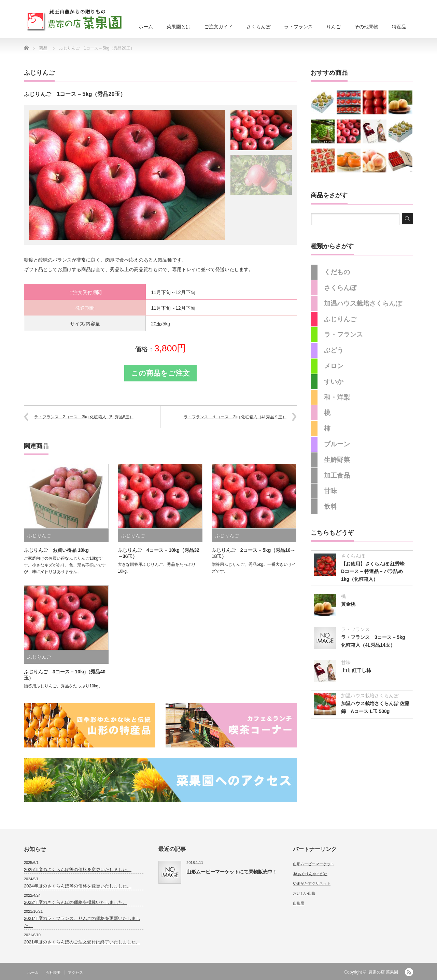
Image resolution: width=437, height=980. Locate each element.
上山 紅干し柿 (356, 670)
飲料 (330, 507)
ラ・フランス (298, 27)
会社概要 (53, 972)
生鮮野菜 (337, 460)
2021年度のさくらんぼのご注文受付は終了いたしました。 (82, 942)
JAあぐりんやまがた (310, 874)
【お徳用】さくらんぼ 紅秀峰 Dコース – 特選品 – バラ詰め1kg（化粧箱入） (375, 571)
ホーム (146, 27)
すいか (334, 382)
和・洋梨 (337, 397)
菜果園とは (179, 27)
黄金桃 (348, 604)
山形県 (299, 903)
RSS (409, 972)
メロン (334, 366)
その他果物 (366, 27)
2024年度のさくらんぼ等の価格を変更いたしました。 (78, 886)
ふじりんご (39, 73)
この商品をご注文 (160, 373)
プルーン (337, 444)
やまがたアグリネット (312, 883)
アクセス (75, 972)
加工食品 (337, 475)
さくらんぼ (258, 27)
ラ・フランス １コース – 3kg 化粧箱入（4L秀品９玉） (235, 417)
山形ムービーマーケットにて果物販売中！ (232, 872)
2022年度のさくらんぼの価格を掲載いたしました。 (75, 902)
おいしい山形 (304, 893)
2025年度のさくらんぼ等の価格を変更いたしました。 (78, 870)
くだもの (337, 272)
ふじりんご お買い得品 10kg (56, 550)
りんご (334, 27)
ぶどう (334, 350)
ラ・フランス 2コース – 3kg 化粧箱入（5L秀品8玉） (84, 417)
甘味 (330, 491)
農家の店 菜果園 (383, 972)
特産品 (399, 27)
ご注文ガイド (218, 27)
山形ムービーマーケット (314, 864)
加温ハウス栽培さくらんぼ (363, 303)
